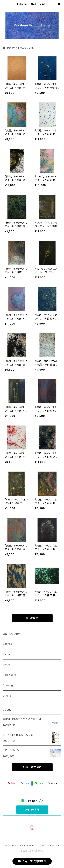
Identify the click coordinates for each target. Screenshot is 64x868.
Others (7, 696)
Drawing (8, 685)
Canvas (7, 644)
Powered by (32, 851)
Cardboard (9, 675)
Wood (6, 665)
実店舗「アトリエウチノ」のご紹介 (22, 48)
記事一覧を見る (32, 767)
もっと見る (32, 618)
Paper (6, 654)
